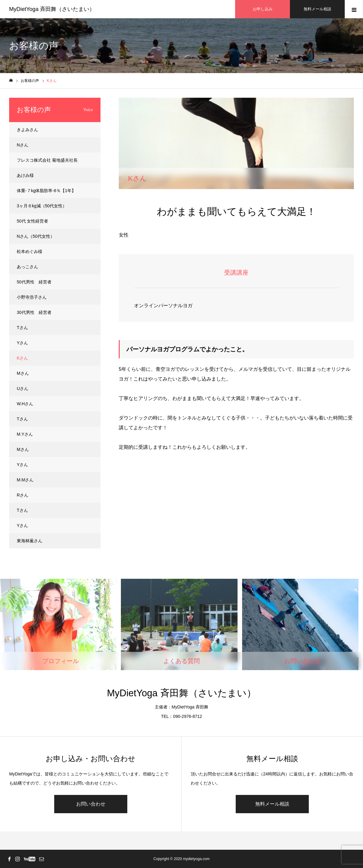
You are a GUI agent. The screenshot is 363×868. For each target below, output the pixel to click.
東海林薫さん (30, 541)
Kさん (22, 358)
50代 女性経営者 (32, 221)
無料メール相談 (272, 804)
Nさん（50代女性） (36, 236)
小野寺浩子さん (32, 297)
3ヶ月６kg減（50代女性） (42, 206)
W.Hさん (25, 404)
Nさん (23, 145)
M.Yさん (25, 434)
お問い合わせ (91, 804)
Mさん (23, 373)
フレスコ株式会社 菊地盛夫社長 (47, 160)
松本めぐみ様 (30, 251)
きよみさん (27, 130)
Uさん (23, 388)
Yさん (22, 343)
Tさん (22, 328)
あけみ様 (25, 175)
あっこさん (27, 267)
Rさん (23, 495)
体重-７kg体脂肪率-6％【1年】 (46, 191)
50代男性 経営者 (34, 282)
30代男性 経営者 (34, 312)
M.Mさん (25, 480)
